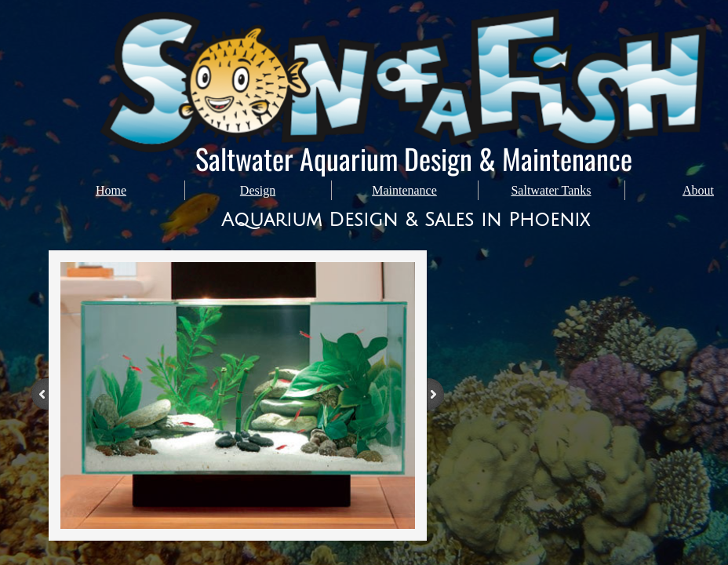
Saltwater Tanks (551, 190)
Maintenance (404, 190)
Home (111, 190)
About (698, 190)
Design (258, 190)
